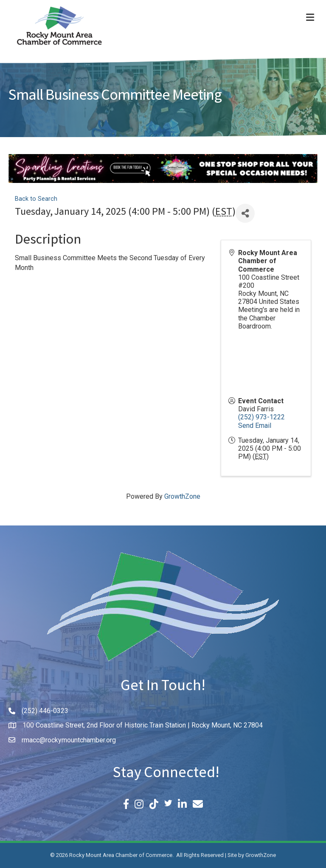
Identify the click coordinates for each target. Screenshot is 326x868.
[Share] (245, 213)
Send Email (255, 426)
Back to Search (36, 199)
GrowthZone (182, 496)
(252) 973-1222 (261, 417)
